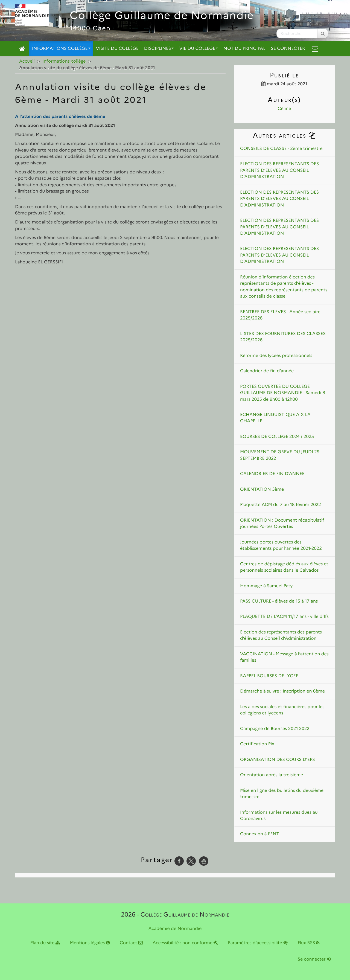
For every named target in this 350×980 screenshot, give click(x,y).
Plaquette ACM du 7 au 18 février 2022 (281, 505)
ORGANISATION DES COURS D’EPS (278, 760)
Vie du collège (199, 49)
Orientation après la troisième (272, 775)
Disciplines (159, 49)
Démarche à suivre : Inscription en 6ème (282, 691)
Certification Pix (257, 744)
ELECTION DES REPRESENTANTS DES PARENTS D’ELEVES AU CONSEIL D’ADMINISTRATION (279, 170)
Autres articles (284, 135)
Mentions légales (90, 943)
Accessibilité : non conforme (185, 943)
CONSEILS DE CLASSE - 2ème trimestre (281, 149)
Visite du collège (117, 49)
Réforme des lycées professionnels (276, 356)
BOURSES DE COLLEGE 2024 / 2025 (277, 437)
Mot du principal (244, 49)
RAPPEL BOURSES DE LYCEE (269, 676)
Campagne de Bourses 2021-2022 (275, 729)
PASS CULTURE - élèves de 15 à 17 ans (279, 601)
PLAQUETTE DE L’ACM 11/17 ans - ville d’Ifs (284, 617)
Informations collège (61, 49)
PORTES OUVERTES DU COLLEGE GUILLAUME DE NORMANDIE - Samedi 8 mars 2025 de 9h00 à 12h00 (283, 393)
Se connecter (288, 49)
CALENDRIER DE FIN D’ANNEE (272, 474)
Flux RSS (309, 943)
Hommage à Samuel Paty (266, 586)
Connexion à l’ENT (260, 834)
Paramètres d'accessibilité (258, 943)
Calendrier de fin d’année (267, 371)
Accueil (27, 61)
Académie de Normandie (175, 929)
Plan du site (45, 943)
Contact (131, 943)
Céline (285, 109)
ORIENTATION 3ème (262, 489)
